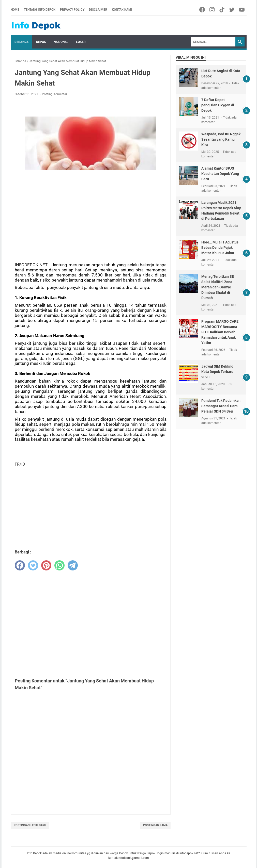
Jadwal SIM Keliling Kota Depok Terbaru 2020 (217, 372)
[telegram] (73, 565)
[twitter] (33, 565)
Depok (41, 42)
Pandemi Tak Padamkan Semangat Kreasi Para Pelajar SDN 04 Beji (221, 406)
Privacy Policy (72, 10)
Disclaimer (98, 10)
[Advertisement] (91, 211)
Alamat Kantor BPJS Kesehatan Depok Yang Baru (220, 174)
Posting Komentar (55, 94)
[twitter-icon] (232, 10)
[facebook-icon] (202, 10)
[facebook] (20, 565)
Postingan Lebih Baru (30, 825)
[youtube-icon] (242, 10)
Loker (81, 42)
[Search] (213, 42)
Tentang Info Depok (40, 10)
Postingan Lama (155, 825)
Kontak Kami (122, 10)
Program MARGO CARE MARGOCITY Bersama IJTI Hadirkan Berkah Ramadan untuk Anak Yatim (220, 332)
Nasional (61, 42)
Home (15, 10)
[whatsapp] (59, 565)
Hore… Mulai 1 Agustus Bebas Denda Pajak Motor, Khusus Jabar (220, 248)
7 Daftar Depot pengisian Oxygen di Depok (218, 105)
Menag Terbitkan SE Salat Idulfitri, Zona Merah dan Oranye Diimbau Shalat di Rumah (218, 287)
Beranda (21, 42)
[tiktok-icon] (222, 10)
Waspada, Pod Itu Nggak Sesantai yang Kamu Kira (221, 139)
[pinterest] (46, 565)
